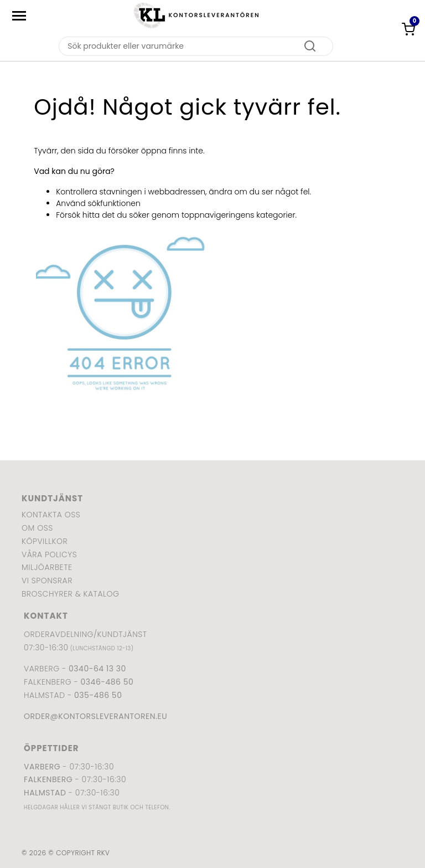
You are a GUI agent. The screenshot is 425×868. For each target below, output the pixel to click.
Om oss (37, 528)
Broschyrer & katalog (70, 594)
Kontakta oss (51, 515)
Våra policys (49, 554)
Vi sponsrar (47, 581)
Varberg (42, 767)
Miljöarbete (47, 567)
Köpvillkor (45, 541)
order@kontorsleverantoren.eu (95, 716)
